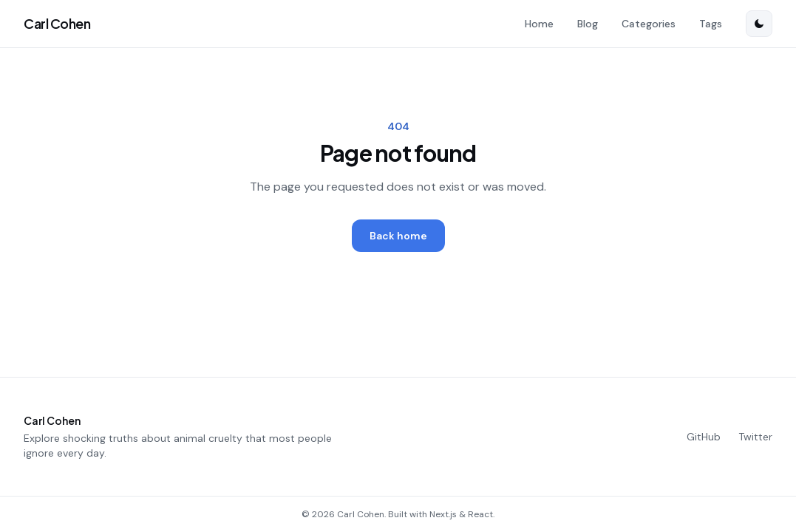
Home (539, 24)
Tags (711, 24)
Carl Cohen (57, 23)
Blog (588, 24)
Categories (649, 24)
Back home (398, 236)
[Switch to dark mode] (759, 24)
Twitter (755, 437)
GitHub (704, 437)
